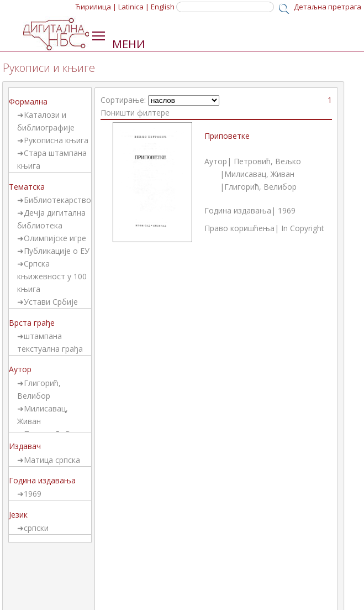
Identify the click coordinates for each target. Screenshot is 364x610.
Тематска (27, 187)
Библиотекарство (57, 200)
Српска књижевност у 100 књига (52, 276)
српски (36, 528)
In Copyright (303, 228)
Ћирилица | (96, 7)
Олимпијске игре (55, 238)
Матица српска (52, 460)
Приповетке (227, 136)
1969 (33, 494)
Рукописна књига (56, 140)
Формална (28, 101)
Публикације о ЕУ (57, 251)
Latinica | (134, 7)
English (163, 7)
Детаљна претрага (328, 7)
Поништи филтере (135, 113)
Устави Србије (51, 302)
